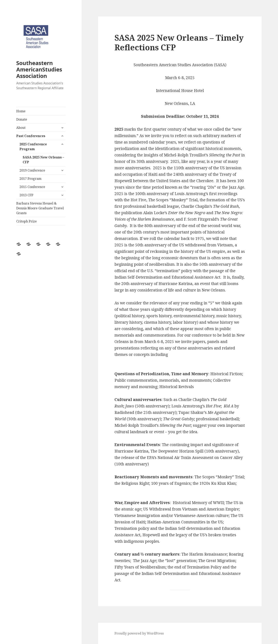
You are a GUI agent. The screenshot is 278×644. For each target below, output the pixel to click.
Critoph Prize (27, 221)
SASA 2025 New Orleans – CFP (43, 160)
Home (21, 111)
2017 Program (30, 179)
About (21, 128)
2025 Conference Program (33, 147)
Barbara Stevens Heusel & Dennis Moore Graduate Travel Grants (40, 208)
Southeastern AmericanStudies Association (39, 69)
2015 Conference (32, 187)
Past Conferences (31, 136)
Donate (22, 119)
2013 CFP (26, 195)
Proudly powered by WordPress (139, 633)
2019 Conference (32, 170)
